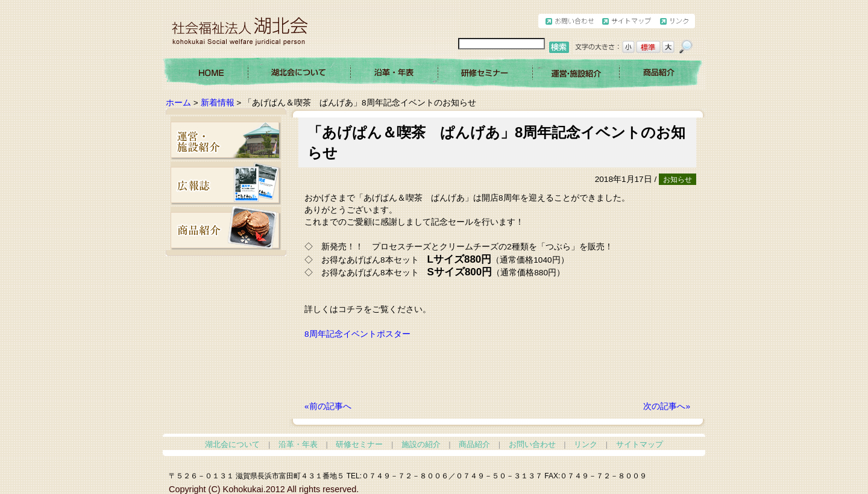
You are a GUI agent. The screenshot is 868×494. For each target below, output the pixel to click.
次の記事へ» (667, 406)
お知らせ (678, 180)
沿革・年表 (298, 444)
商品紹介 (474, 444)
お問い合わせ (532, 444)
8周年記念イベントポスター (357, 334)
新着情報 (218, 103)
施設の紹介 (421, 444)
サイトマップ (640, 444)
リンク (586, 444)
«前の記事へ (328, 406)
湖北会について (232, 444)
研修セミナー (359, 444)
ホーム (178, 103)
